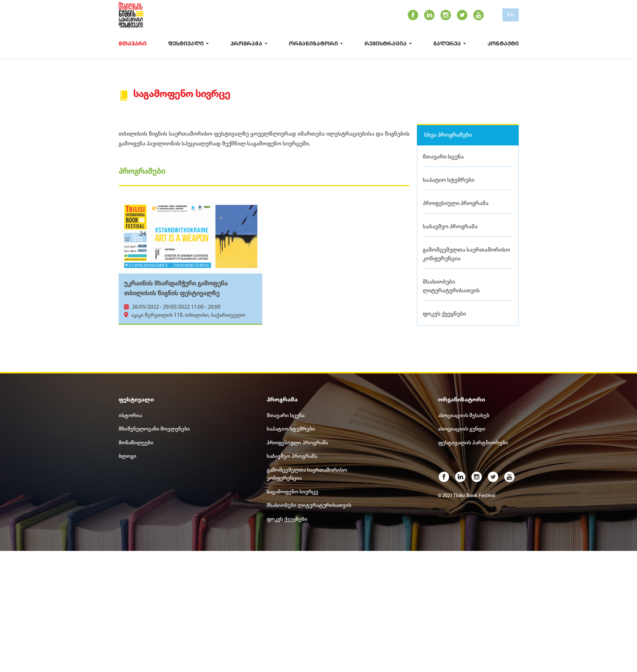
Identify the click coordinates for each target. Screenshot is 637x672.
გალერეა (450, 44)
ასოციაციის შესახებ (464, 417)
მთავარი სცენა (443, 157)
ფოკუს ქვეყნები (444, 315)
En (511, 15)
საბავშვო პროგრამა (450, 227)
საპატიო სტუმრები (449, 180)
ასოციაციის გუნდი (462, 430)
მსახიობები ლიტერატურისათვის (451, 287)
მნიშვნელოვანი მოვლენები (154, 430)
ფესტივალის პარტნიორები (473, 444)
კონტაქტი (503, 44)
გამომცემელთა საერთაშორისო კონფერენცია (466, 255)
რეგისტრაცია (388, 44)
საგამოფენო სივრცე (292, 493)
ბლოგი (128, 457)
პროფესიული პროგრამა (456, 204)
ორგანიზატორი (316, 44)
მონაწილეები (136, 444)
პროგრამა (249, 44)
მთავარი (133, 44)
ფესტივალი (188, 44)
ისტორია (130, 417)
